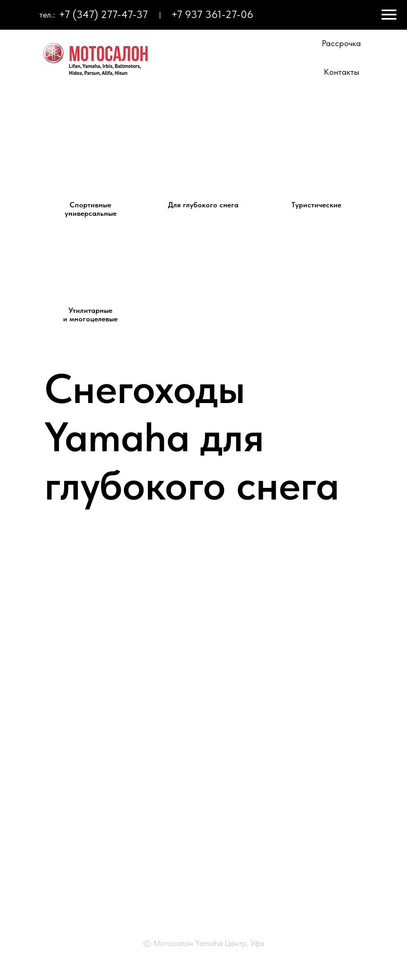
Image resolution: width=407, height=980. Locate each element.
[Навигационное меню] (389, 15)
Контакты (342, 72)
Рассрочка (341, 43)
